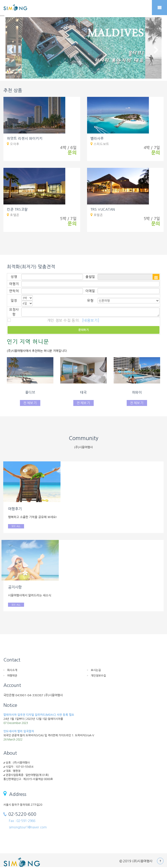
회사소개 (12, 670)
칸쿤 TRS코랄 (17, 209)
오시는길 (96, 670)
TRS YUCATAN (103, 209)
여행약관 (12, 676)
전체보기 (30, 403)
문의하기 (84, 330)
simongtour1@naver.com (28, 827)
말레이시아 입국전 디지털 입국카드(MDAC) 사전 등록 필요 (39, 715)
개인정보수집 (98, 676)
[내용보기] (91, 320)
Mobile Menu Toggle (159, 8)
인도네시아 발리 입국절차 (19, 731)
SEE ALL (16, 526)
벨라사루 (97, 138)
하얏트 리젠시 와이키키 (25, 138)
